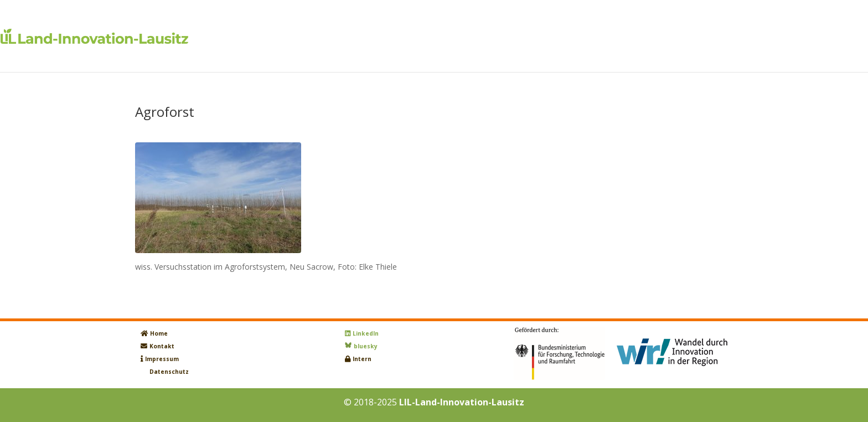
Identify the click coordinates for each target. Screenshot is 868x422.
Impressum (162, 359)
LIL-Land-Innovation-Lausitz (462, 402)
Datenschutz (169, 372)
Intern (362, 359)
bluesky (366, 346)
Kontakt (162, 346)
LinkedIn (366, 333)
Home (159, 333)
